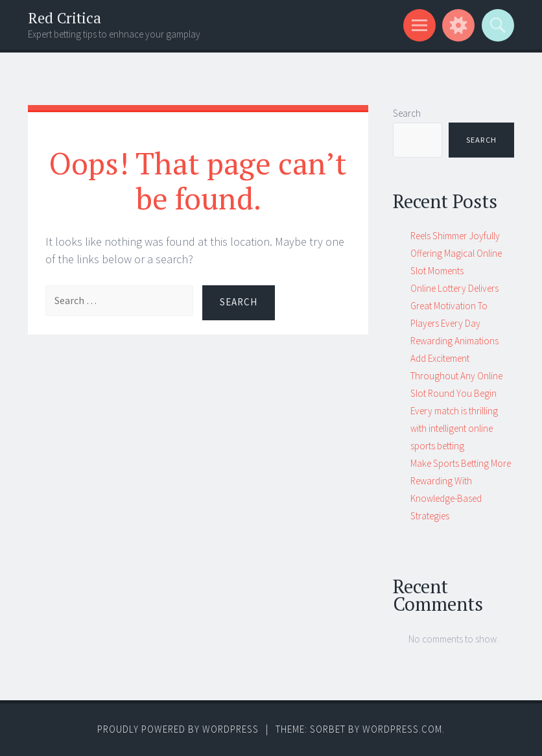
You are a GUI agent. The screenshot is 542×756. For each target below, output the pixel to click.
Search (407, 113)
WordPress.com (402, 729)
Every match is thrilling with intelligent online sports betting (454, 428)
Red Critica (65, 18)
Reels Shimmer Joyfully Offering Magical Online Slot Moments (456, 253)
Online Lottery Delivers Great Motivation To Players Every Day (454, 306)
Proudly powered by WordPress (178, 729)
